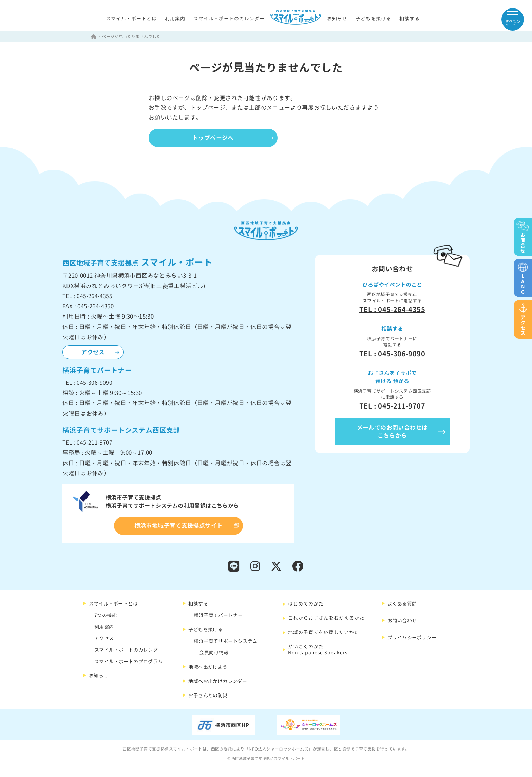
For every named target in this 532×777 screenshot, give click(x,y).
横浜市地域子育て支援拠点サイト (179, 526)
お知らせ (337, 19)
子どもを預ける (373, 19)
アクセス (93, 352)
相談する (410, 19)
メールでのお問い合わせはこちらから (392, 431)
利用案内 (175, 19)
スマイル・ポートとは (131, 19)
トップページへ (213, 138)
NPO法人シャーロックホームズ (279, 749)
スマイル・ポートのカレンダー (229, 19)
